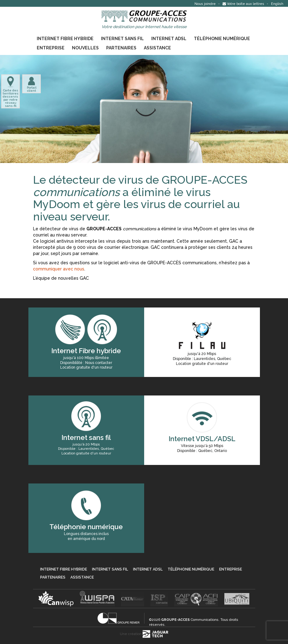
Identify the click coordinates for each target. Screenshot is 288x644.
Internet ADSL (169, 39)
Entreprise (51, 48)
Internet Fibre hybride (65, 39)
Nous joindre (206, 4)
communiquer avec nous (59, 269)
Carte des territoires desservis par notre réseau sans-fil (10, 92)
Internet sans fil (122, 39)
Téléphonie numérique (222, 39)
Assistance (157, 48)
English (277, 4)
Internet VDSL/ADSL (202, 439)
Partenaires (121, 48)
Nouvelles (85, 48)
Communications (190, 620)
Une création (144, 634)
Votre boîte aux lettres (244, 4)
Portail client (32, 84)
